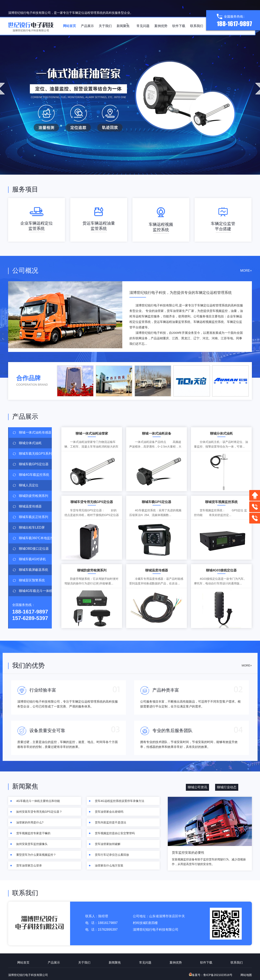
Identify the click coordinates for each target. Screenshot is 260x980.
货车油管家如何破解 (108, 844)
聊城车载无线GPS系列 (35, 454)
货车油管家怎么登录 (29, 865)
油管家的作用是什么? (30, 822)
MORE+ (246, 271)
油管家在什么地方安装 (109, 865)
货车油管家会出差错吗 (109, 812)
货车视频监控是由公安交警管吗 (115, 833)
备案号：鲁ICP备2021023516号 (211, 975)
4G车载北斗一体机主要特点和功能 (38, 801)
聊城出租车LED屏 (32, 527)
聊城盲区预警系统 (32, 580)
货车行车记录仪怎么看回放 (112, 855)
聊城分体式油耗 (30, 443)
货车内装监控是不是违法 (110, 822)
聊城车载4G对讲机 (32, 559)
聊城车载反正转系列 (34, 517)
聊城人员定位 (29, 485)
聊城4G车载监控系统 (34, 475)
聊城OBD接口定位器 (34, 549)
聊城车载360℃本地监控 (35, 538)
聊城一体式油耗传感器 (35, 432)
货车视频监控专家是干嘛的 (33, 833)
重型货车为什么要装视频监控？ (36, 855)
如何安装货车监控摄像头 (32, 844)
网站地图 (246, 975)
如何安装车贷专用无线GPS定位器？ (39, 812)
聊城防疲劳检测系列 (34, 496)
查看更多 (237, 349)
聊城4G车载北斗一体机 (35, 591)
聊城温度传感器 (30, 506)
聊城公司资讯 (197, 787)
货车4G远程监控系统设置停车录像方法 (120, 801)
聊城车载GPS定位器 (34, 464)
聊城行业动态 (227, 787)
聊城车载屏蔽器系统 (34, 570)
